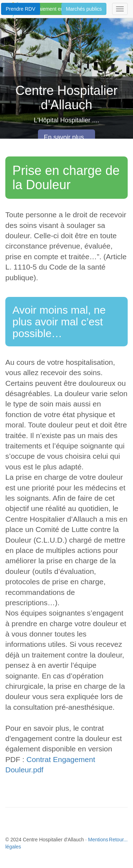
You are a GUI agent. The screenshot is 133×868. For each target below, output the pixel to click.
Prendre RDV (20, 9)
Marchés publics (84, 9)
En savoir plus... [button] (66, 137)
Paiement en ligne (55, 9)
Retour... (118, 840)
